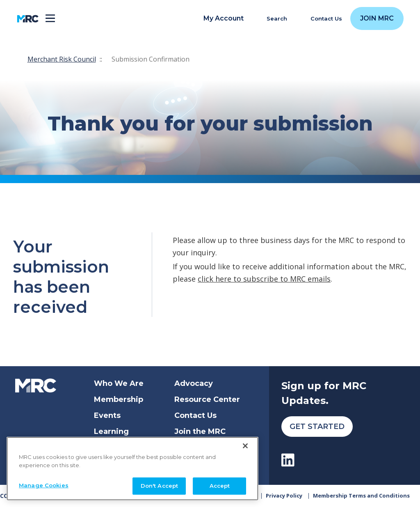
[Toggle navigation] (50, 19)
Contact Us (195, 415)
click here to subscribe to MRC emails (264, 279)
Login (185, 447)
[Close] (245, 480)
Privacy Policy (284, 496)
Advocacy (194, 383)
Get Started (317, 427)
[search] (272, 19)
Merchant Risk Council (62, 59)
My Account (224, 18)
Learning (111, 431)
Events (107, 415)
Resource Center (207, 399)
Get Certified (119, 447)
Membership (119, 399)
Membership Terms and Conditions (361, 496)
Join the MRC (200, 431)
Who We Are (119, 383)
